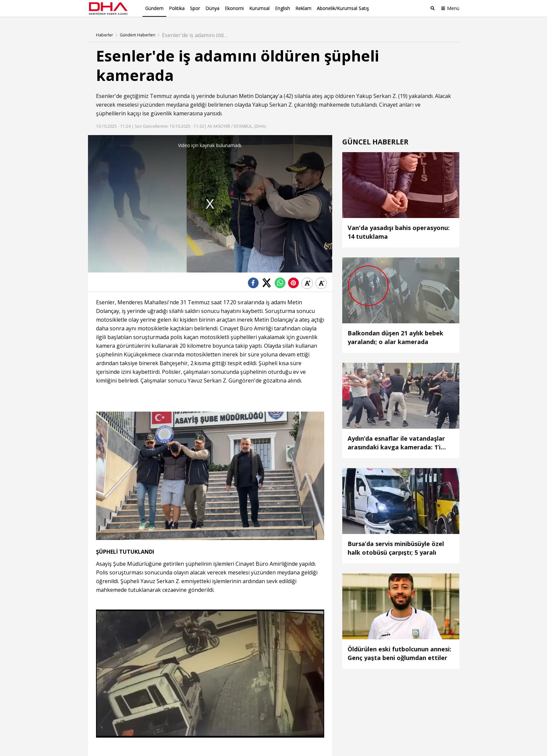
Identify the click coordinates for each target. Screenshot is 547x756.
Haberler (105, 35)
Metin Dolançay (258, 96)
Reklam (303, 8)
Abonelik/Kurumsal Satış (343, 8)
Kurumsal (259, 8)
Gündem (154, 8)
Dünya (212, 8)
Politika (177, 8)
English (283, 8)
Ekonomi (234, 8)
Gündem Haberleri (138, 35)
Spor (195, 8)
